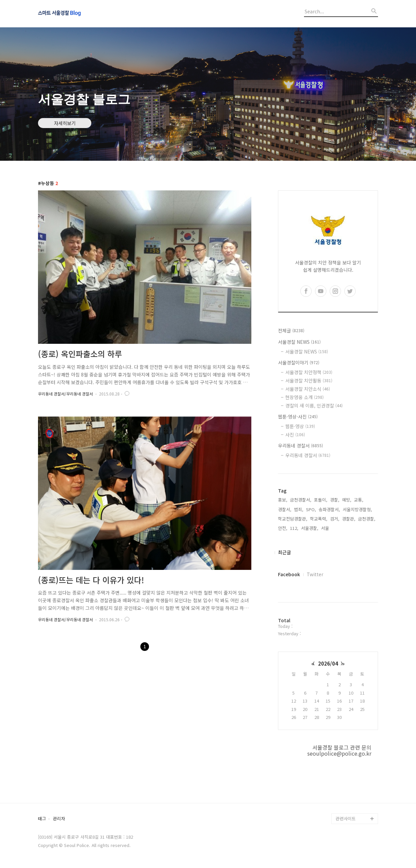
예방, (347, 500)
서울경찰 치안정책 (309, 372)
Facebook (289, 574)
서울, (326, 528)
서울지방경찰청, (357, 509)
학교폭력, (319, 519)
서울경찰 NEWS (299, 342)
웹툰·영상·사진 (298, 416)
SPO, (311, 509)
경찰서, (285, 509)
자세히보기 (65, 123)
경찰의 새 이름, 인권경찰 (314, 405)
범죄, (299, 509)
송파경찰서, (329, 509)
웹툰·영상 (300, 426)
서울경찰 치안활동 (309, 380)
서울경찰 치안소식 (308, 389)
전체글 (291, 330)
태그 (42, 819)
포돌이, (321, 500)
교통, (359, 500)
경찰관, (349, 519)
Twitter (315, 574)
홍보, (283, 500)
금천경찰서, (301, 500)
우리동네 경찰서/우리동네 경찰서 (65, 394)
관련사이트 (346, 818)
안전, (283, 528)
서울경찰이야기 (299, 362)
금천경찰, (367, 519)
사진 (295, 435)
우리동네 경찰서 (300, 446)
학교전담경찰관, (293, 519)
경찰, (335, 500)
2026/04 (328, 663)
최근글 (284, 552)
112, (294, 528)
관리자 (59, 819)
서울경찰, (310, 528)
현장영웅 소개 (304, 397)
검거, (335, 519)
